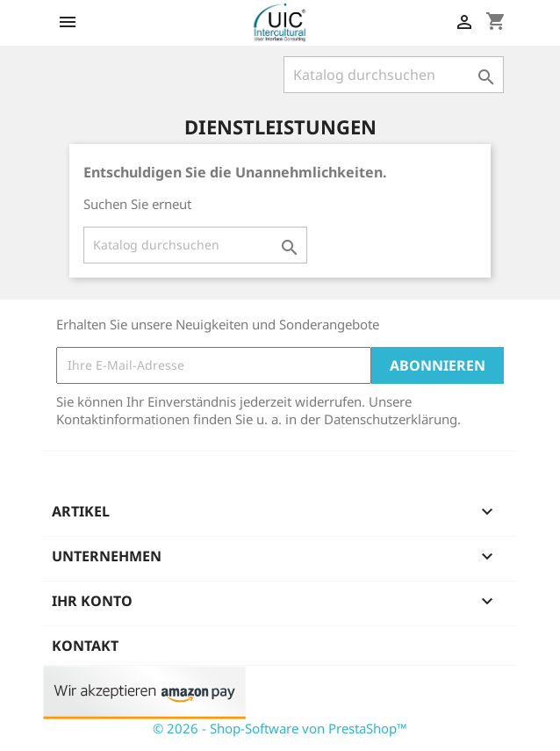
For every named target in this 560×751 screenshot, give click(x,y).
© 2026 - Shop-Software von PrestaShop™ (280, 728)
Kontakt (85, 646)
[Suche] (394, 75)
